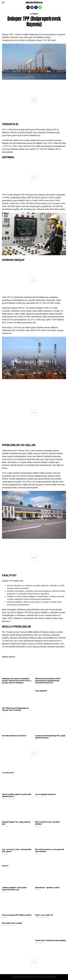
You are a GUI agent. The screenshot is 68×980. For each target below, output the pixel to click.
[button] (3, 2)
